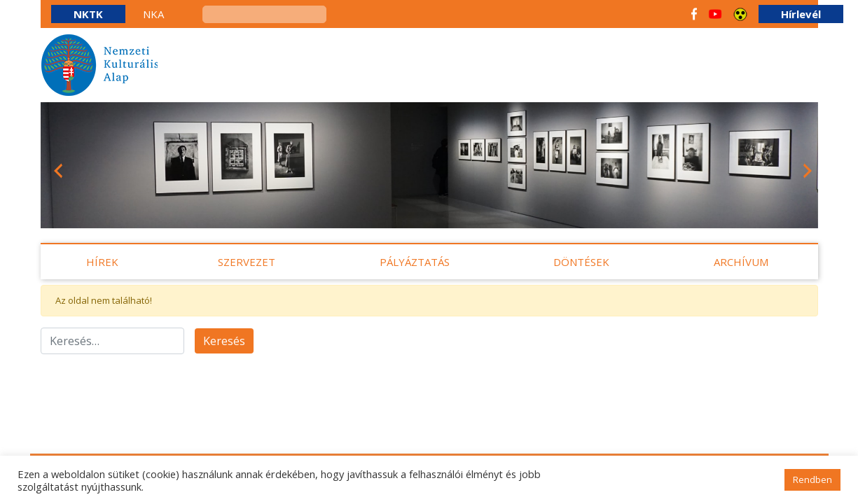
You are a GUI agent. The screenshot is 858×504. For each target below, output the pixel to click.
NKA (153, 14)
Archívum (741, 262)
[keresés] (264, 14)
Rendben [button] (812, 479)
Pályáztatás (415, 262)
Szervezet (247, 262)
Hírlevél (801, 14)
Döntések (581, 262)
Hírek (102, 262)
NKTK (88, 14)
